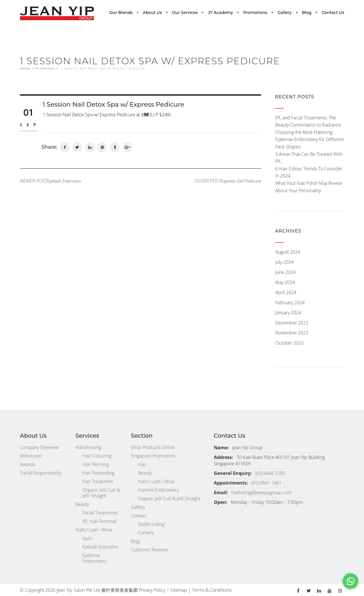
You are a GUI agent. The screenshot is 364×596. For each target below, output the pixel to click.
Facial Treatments (100, 513)
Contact (138, 516)
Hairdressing (88, 447)
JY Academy (221, 13)
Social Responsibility (41, 473)
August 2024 (288, 252)
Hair (142, 464)
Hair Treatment (98, 481)
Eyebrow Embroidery (94, 558)
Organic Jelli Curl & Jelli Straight (101, 493)
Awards (27, 464)
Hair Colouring (97, 456)
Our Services (185, 13)
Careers (146, 533)
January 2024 (288, 313)
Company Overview (39, 447)
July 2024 (284, 262)
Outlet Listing (151, 524)
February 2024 (290, 303)
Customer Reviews (149, 550)
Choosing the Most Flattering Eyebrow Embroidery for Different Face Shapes (310, 139)
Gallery (285, 13)
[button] (350, 581)
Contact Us (333, 13)
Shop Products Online (153, 447)
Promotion (45, 68)
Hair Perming (96, 464)
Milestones (31, 456)
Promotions (255, 13)
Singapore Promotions (153, 456)
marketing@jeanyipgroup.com (261, 492)
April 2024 (286, 292)
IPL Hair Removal (100, 521)
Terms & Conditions (212, 590)
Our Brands (121, 13)
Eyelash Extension (100, 547)
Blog (307, 13)
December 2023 (292, 323)
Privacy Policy (152, 590)
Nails (87, 538)
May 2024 (285, 282)
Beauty (82, 504)
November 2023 (292, 333)
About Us (152, 13)
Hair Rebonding (98, 473)
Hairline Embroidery (158, 490)
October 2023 (289, 343)
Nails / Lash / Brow (94, 530)
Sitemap (179, 590)
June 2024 (285, 272)
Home (25, 68)
